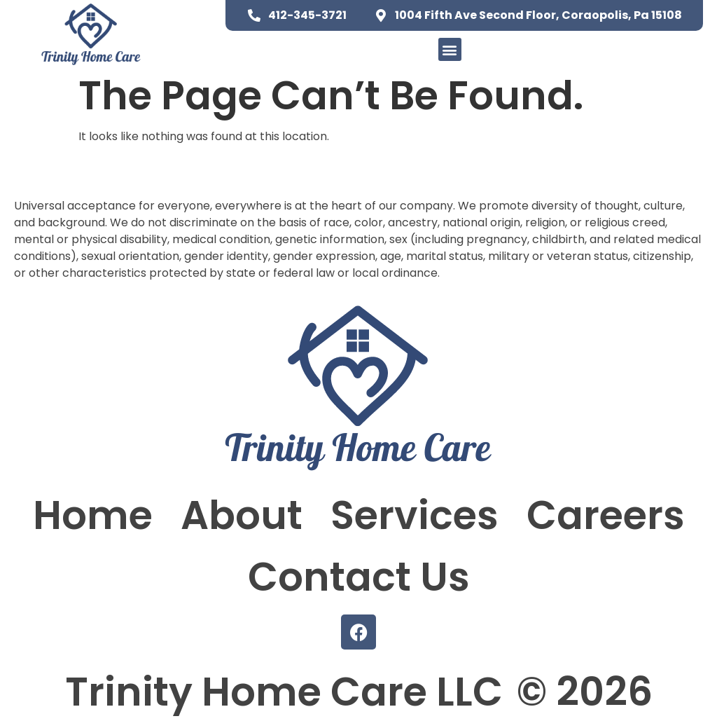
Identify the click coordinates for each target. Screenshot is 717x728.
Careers (606, 515)
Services (415, 515)
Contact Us (359, 577)
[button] (450, 49)
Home (93, 515)
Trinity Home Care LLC (284, 692)
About (242, 515)
